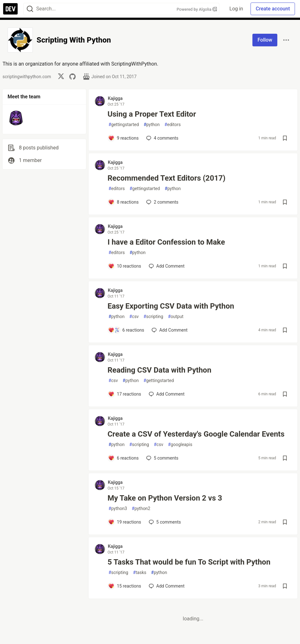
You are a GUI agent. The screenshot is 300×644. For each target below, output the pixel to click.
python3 (118, 509)
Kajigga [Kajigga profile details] (115, 98)
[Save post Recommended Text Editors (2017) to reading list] (285, 202)
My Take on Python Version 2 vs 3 (165, 498)
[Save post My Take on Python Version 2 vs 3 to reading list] (285, 522)
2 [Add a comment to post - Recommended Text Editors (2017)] (162, 202)
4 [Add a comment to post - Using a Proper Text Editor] (162, 138)
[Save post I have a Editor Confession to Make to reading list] (285, 266)
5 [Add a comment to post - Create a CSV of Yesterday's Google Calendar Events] (162, 458)
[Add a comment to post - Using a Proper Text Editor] (123, 138)
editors (173, 125)
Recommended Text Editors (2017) (166, 178)
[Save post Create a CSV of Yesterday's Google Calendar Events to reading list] (285, 458)
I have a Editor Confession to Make (166, 242)
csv (134, 317)
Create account (273, 9)
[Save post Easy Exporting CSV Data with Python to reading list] (285, 330)
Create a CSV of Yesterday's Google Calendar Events (196, 434)
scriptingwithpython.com (27, 77)
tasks (140, 573)
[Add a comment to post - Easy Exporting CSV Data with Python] (126, 330)
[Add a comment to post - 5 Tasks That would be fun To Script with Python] (125, 586)
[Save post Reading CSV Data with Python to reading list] (285, 394)
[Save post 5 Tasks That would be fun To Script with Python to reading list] (285, 586)
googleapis (180, 445)
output (176, 317)
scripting (153, 317)
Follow (265, 40)
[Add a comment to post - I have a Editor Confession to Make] (125, 266)
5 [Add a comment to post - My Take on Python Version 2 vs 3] (164, 522)
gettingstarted (124, 125)
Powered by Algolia (197, 9)
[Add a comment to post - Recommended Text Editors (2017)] (123, 202)
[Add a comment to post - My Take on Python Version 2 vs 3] (125, 522)
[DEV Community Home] (10, 9)
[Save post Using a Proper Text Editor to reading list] (285, 138)
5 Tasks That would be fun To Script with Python (189, 562)
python (152, 125)
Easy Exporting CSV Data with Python (171, 306)
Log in (236, 9)
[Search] (30, 9)
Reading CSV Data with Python (159, 370)
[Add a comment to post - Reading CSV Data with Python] (125, 394)
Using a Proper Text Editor (152, 114)
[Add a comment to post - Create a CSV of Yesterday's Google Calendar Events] (123, 458)
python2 (141, 509)
